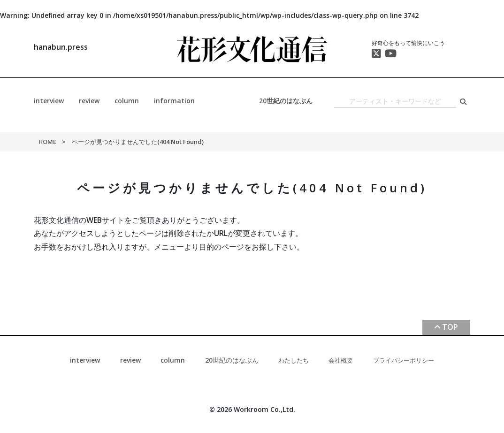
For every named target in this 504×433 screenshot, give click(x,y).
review (89, 101)
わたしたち (294, 360)
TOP (450, 327)
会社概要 (341, 360)
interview (49, 101)
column (127, 101)
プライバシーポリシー (404, 360)
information (174, 101)
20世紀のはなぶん (286, 101)
